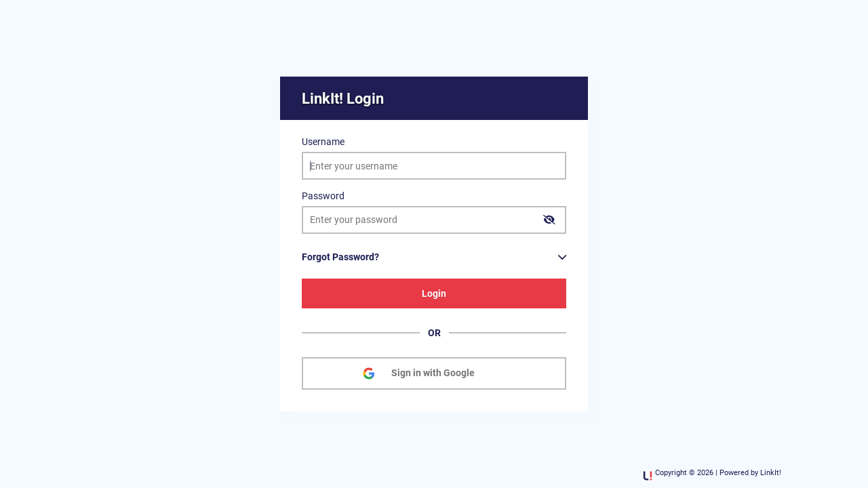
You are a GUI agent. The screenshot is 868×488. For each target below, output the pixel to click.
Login (434, 293)
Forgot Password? (340, 257)
